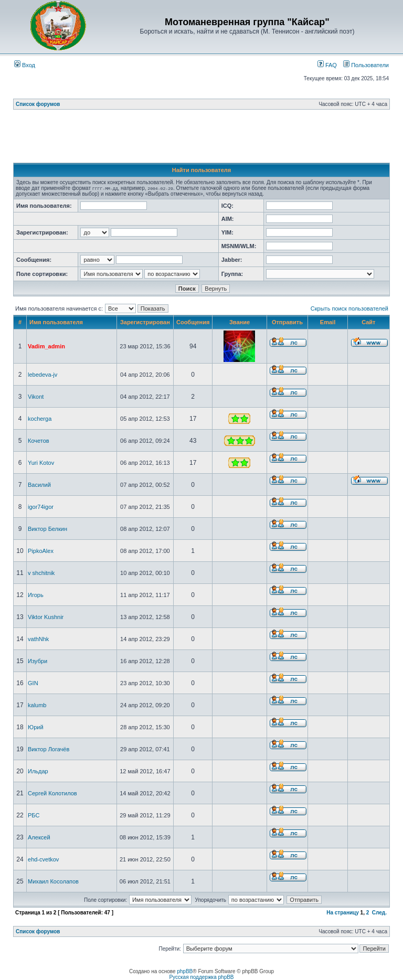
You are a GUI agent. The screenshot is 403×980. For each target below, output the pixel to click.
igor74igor (41, 507)
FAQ (327, 65)
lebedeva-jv (43, 375)
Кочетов (39, 441)
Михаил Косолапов (53, 881)
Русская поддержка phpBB (201, 977)
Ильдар (38, 771)
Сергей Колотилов (52, 793)
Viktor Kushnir (46, 617)
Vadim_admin (46, 346)
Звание (240, 322)
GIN (33, 683)
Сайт (368, 322)
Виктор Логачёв (49, 749)
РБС (34, 815)
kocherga (40, 419)
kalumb (37, 705)
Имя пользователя (56, 322)
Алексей (39, 837)
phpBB (185, 971)
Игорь (36, 595)
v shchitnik (41, 573)
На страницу (343, 913)
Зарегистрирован (145, 322)
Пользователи (366, 65)
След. (379, 913)
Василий (39, 485)
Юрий (36, 727)
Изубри (38, 661)
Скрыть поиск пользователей (349, 308)
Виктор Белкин (47, 529)
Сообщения (193, 322)
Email (328, 322)
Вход (25, 65)
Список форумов (38, 104)
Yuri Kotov (41, 463)
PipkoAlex (41, 551)
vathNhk (38, 639)
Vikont (36, 397)
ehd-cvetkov (43, 859)
